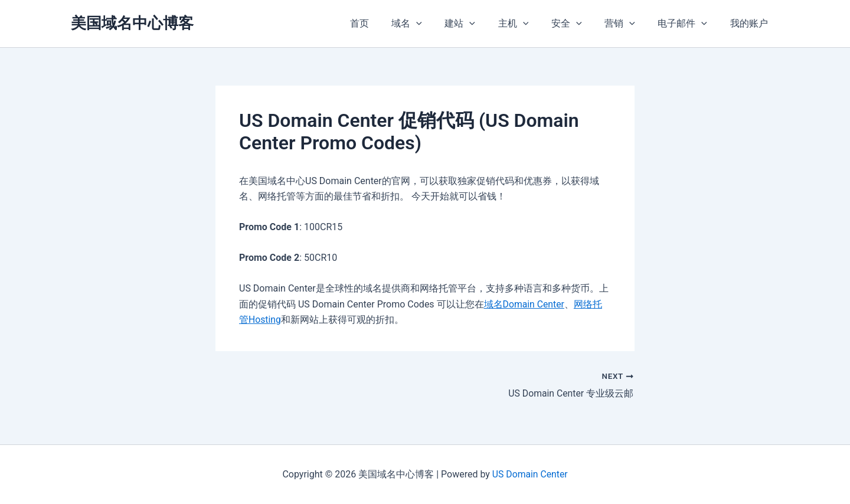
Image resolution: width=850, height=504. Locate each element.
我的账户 (751, 23)
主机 (531, 24)
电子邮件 (688, 24)
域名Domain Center (525, 304)
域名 (432, 24)
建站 (482, 24)
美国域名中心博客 (132, 23)
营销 (630, 24)
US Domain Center (530, 474)
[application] (442, 24)
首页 (388, 23)
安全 (580, 24)
